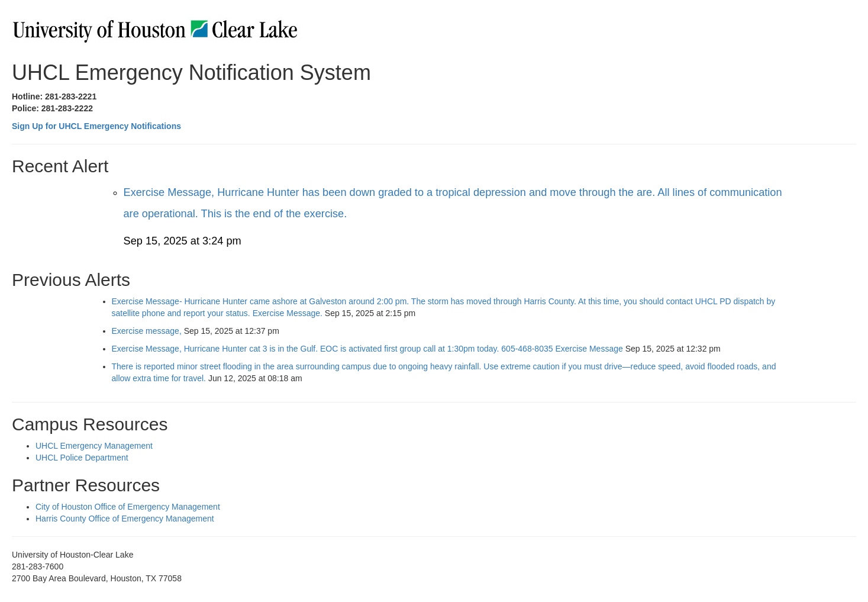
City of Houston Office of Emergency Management (128, 507)
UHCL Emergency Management (94, 446)
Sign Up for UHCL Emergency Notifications (96, 126)
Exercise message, (148, 331)
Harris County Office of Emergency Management (125, 519)
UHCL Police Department (82, 458)
